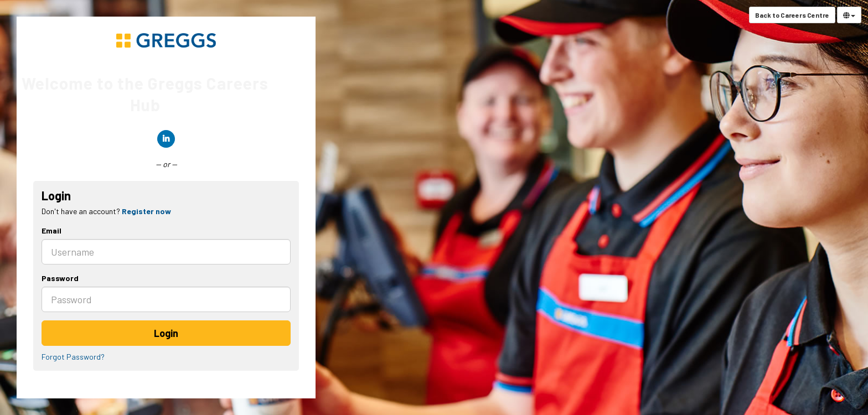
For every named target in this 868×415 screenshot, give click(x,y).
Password (60, 278)
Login (166, 333)
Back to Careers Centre (792, 15)
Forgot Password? (73, 357)
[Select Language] (849, 15)
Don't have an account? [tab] (106, 211)
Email (51, 230)
